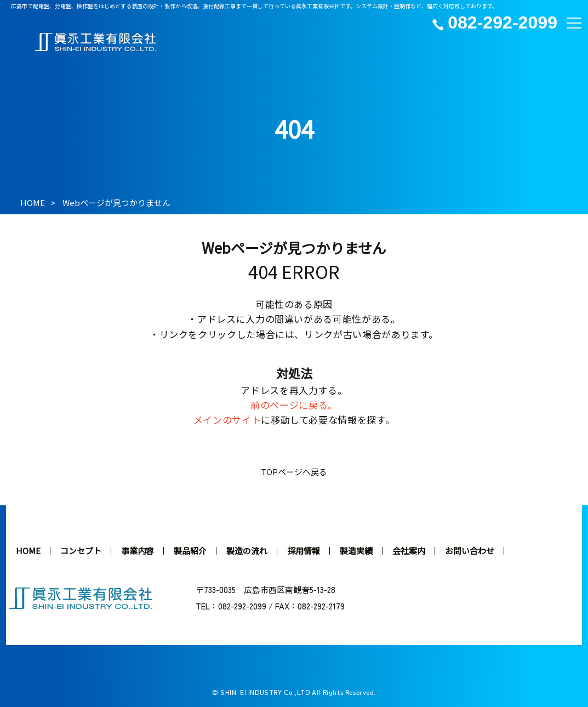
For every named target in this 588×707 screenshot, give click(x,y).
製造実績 (356, 551)
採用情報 (304, 551)
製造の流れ (247, 551)
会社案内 (409, 551)
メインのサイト (227, 420)
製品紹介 (190, 551)
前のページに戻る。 (294, 405)
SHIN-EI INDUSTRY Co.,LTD (265, 692)
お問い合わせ (470, 551)
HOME (33, 203)
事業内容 (138, 551)
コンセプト (81, 551)
